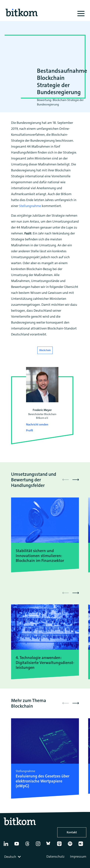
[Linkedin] (7, 845)
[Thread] (29, 845)
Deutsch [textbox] (10, 857)
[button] (76, 480)
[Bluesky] (50, 845)
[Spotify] (72, 845)
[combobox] (13, 857)
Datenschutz (55, 856)
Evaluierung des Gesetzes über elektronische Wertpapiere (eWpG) (43, 781)
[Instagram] (40, 845)
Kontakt (72, 832)
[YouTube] (18, 845)
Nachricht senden (37, 424)
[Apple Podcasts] (61, 845)
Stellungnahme (30, 206)
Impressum (78, 856)
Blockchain (45, 350)
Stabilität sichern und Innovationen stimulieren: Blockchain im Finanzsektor (40, 556)
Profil (29, 430)
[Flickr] (82, 845)
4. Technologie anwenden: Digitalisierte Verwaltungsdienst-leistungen (45, 663)
